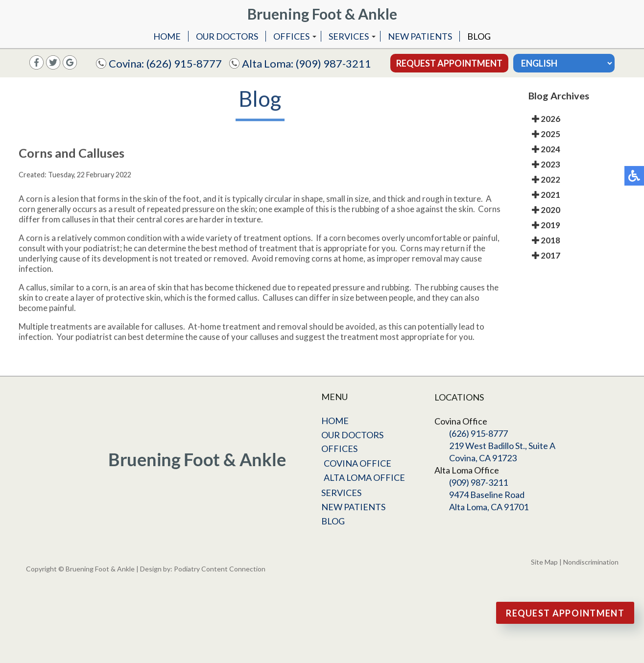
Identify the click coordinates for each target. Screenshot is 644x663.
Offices (291, 36)
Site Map (544, 562)
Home (167, 36)
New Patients (420, 36)
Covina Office (358, 463)
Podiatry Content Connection (220, 569)
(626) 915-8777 (184, 63)
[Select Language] (564, 63)
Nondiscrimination (591, 562)
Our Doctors (227, 36)
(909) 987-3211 (334, 63)
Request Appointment (449, 63)
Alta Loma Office (364, 477)
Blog (479, 36)
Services (349, 36)
